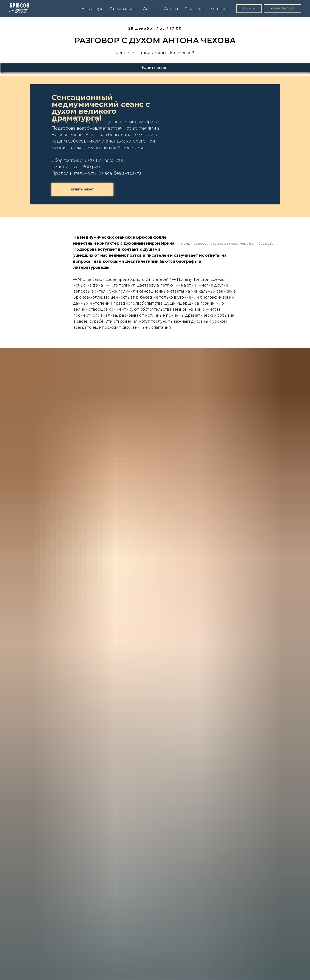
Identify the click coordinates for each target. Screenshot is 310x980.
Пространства (123, 9)
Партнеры (194, 9)
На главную (92, 9)
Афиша (171, 9)
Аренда (150, 9)
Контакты (220, 9)
